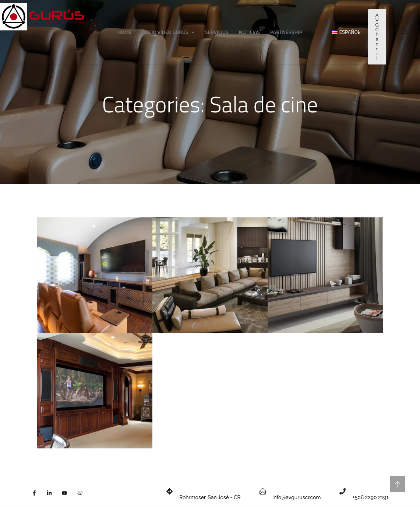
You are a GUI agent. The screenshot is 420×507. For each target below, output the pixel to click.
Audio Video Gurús (165, 32)
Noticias (249, 32)
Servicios (217, 32)
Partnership (286, 32)
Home (124, 32)
